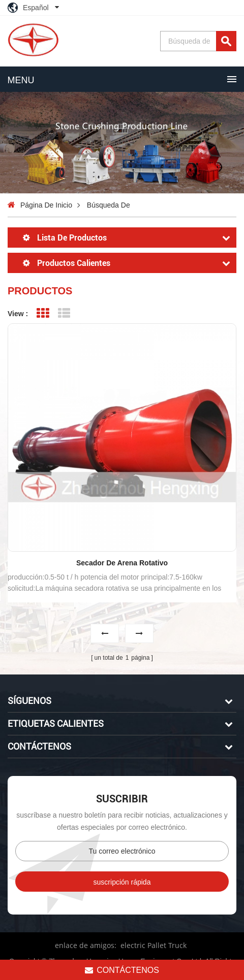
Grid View (42, 313)
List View (64, 313)
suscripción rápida (122, 881)
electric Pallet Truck (154, 944)
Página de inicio (46, 205)
